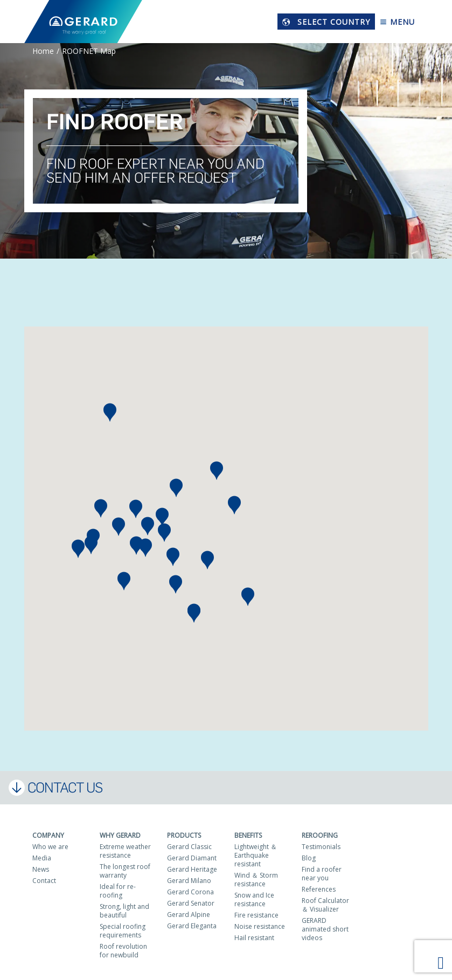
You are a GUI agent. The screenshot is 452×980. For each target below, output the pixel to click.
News (41, 869)
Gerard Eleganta (192, 926)
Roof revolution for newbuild (123, 951)
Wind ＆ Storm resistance (256, 880)
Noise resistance (260, 926)
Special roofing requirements (123, 931)
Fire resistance (256, 915)
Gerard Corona (190, 892)
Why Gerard (120, 835)
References (319, 889)
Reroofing (320, 835)
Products (184, 835)
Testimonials (321, 847)
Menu (397, 22)
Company (48, 835)
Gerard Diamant (192, 858)
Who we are (50, 847)
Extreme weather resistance (125, 851)
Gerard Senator (191, 903)
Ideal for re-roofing (118, 891)
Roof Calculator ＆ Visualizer (325, 905)
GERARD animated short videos (325, 929)
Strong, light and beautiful (124, 911)
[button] (78, 549)
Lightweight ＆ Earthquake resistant (256, 855)
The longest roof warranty (125, 871)
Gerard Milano (189, 881)
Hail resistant (254, 938)
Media (42, 858)
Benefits (248, 835)
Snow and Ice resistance (254, 899)
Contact (44, 881)
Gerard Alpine (189, 915)
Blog (309, 858)
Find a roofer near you (322, 874)
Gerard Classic (189, 847)
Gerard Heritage (192, 869)
